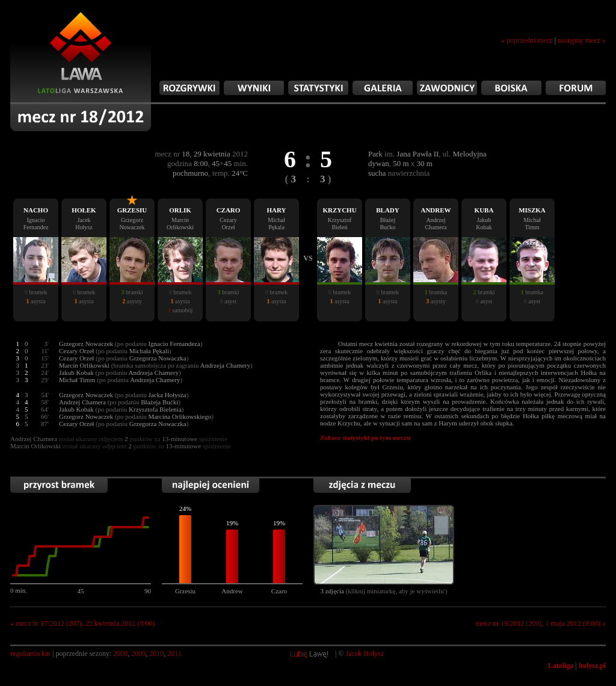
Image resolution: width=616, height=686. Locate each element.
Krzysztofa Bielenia (155, 409)
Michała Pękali (149, 351)
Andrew (232, 591)
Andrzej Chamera (82, 402)
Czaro (279, 591)
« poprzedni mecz (527, 40)
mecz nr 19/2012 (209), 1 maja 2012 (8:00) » (541, 623)
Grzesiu (185, 591)
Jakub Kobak (76, 372)
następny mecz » (582, 40)
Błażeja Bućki (159, 402)
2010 (156, 654)
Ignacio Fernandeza (174, 344)
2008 (120, 654)
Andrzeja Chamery (154, 372)
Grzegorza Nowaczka (158, 358)
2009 (138, 654)
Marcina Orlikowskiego (180, 416)
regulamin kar (30, 654)
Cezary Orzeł (76, 351)
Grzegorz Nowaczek (86, 344)
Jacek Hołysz (365, 654)
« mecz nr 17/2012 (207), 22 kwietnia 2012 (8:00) (82, 623)
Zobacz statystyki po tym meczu (365, 437)
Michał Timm (77, 380)
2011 (174, 654)
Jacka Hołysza (167, 395)
